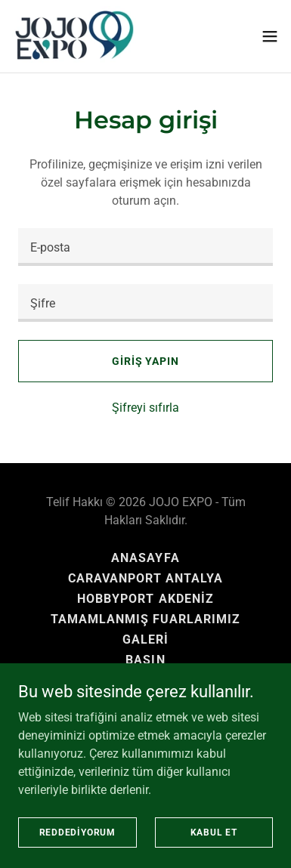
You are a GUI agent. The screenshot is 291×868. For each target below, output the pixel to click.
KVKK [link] (145, 701)
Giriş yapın (145, 361)
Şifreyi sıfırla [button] (145, 408)
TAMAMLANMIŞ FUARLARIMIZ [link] (145, 619)
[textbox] (145, 247)
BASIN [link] (145, 660)
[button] (270, 36)
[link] (75, 36)
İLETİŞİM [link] (145, 680)
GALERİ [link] (145, 639)
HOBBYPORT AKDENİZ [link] (145, 599)
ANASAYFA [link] (145, 558)
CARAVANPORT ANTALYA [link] (145, 578)
